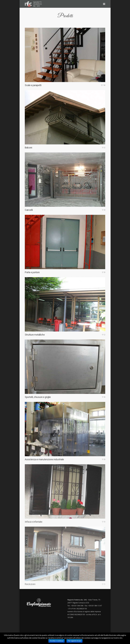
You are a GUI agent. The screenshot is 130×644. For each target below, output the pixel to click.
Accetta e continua (56, 641)
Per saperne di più (74, 641)
